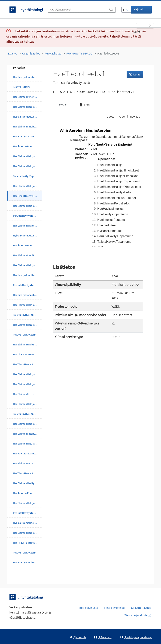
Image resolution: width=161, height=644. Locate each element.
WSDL (63, 105)
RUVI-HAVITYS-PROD (79, 53)
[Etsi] (111, 9)
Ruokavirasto (53, 53)
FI (126, 10)
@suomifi (78, 637)
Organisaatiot (31, 53)
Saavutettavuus (141, 608)
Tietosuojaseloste (138, 615)
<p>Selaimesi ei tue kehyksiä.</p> (98, 185)
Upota (110, 116)
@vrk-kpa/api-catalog (136, 637)
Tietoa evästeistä (115, 608)
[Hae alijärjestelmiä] (82, 10)
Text (85, 105)
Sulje (139, 31)
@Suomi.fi (103, 637)
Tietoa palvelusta (87, 608)
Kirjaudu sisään (139, 11)
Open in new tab (130, 116)
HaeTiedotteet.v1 (108, 53)
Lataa (135, 74)
